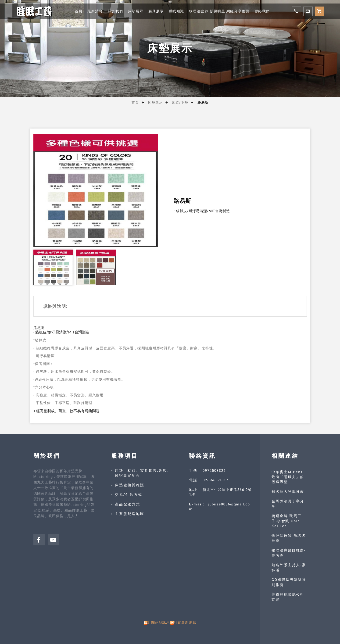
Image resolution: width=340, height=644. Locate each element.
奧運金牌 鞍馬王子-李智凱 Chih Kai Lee (287, 521)
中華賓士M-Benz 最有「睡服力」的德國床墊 (288, 477)
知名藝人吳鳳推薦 (288, 492)
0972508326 (214, 471)
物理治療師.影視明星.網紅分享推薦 (222, 11)
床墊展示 (133, 11)
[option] (96, 190)
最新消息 (91, 11)
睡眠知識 (176, 11)
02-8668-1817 (216, 480)
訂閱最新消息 (185, 623)
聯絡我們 (267, 11)
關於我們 (112, 11)
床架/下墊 (180, 102)
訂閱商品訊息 (159, 623)
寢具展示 (155, 11)
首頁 (74, 11)
